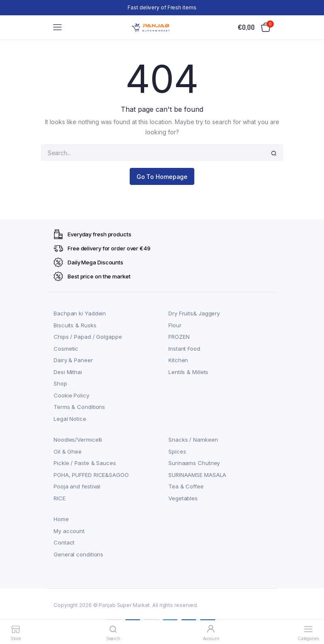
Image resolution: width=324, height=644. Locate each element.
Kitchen (178, 360)
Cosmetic (66, 349)
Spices (177, 451)
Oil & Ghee (68, 451)
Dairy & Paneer (73, 360)
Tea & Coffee (186, 486)
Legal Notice (70, 419)
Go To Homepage (162, 177)
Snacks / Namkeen (193, 440)
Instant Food (184, 349)
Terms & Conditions (79, 407)
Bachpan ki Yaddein (80, 313)
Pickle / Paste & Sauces (85, 463)
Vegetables (183, 498)
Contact (64, 542)
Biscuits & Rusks (75, 325)
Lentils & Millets (188, 372)
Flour (175, 325)
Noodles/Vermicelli (78, 440)
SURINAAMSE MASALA (197, 475)
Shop (60, 383)
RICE (60, 498)
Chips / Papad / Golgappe (88, 337)
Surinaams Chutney (194, 463)
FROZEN (179, 337)
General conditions (78, 554)
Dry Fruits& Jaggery (194, 313)
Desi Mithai (68, 372)
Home (61, 519)
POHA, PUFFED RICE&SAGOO (91, 475)
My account (69, 531)
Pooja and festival (77, 486)
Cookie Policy (71, 395)
